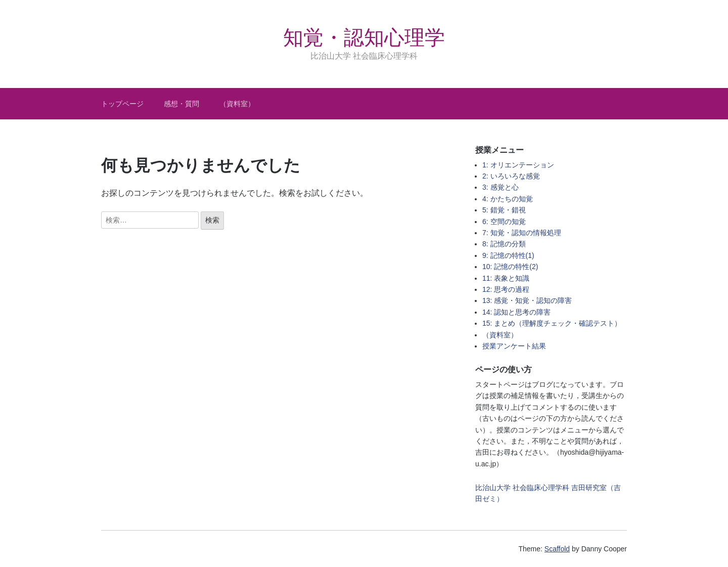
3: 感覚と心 (500, 187)
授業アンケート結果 (514, 346)
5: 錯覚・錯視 (504, 210)
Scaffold (557, 549)
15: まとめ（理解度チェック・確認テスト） (552, 323)
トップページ (122, 104)
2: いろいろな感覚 (511, 176)
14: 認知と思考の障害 (516, 312)
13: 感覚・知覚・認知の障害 (527, 300)
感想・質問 (181, 104)
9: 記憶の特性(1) (508, 255)
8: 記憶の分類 (504, 244)
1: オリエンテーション (518, 165)
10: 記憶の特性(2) (510, 267)
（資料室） (237, 104)
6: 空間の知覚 (504, 222)
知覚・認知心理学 (364, 37)
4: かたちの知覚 (508, 199)
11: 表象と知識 (506, 278)
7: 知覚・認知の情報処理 (522, 233)
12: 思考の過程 (506, 289)
